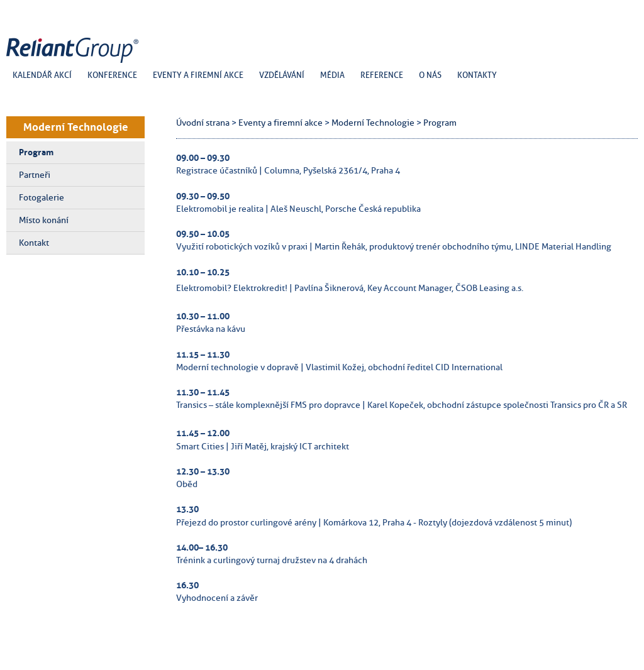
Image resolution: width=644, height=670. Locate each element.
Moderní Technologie (76, 127)
